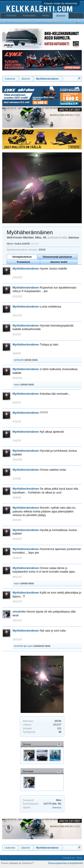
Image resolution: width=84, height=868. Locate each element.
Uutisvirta (11, 15)
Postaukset (23, 262)
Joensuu (57, 807)
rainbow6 (19, 360)
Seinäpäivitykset (22, 257)
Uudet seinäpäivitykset (48, 21)
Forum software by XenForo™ (18, 863)
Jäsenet (61, 16)
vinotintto (19, 612)
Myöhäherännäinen (26, 269)
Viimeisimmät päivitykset (57, 257)
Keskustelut (29, 15)
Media (46, 15)
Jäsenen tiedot (59, 262)
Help (79, 858)
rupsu (17, 384)
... (66, 21)
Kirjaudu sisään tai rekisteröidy (61, 3)
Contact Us (68, 858)
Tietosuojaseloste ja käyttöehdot (65, 863)
